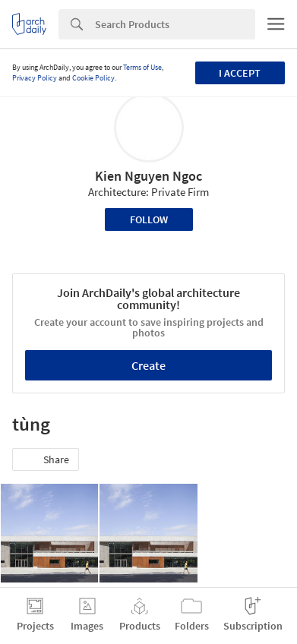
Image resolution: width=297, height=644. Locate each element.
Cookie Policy (93, 78)
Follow (149, 219)
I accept (240, 73)
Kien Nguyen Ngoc (148, 176)
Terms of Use (142, 67)
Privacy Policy (35, 78)
